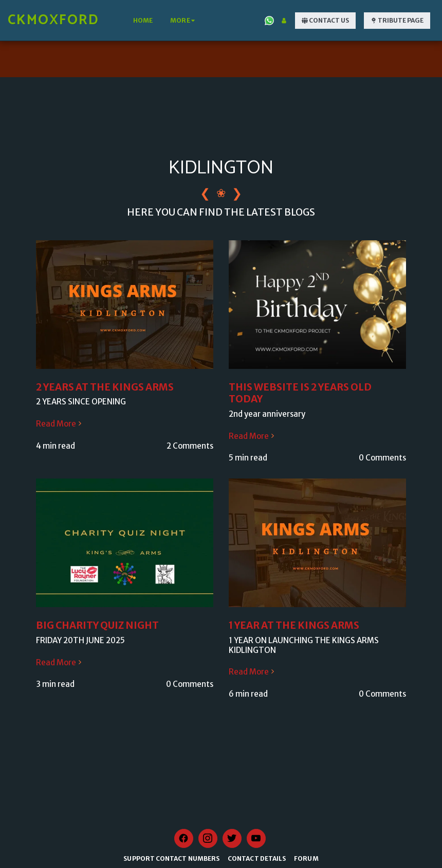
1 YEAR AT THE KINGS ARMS (294, 625)
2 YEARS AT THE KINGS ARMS (105, 387)
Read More (60, 424)
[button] (269, 21)
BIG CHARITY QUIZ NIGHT (97, 625)
